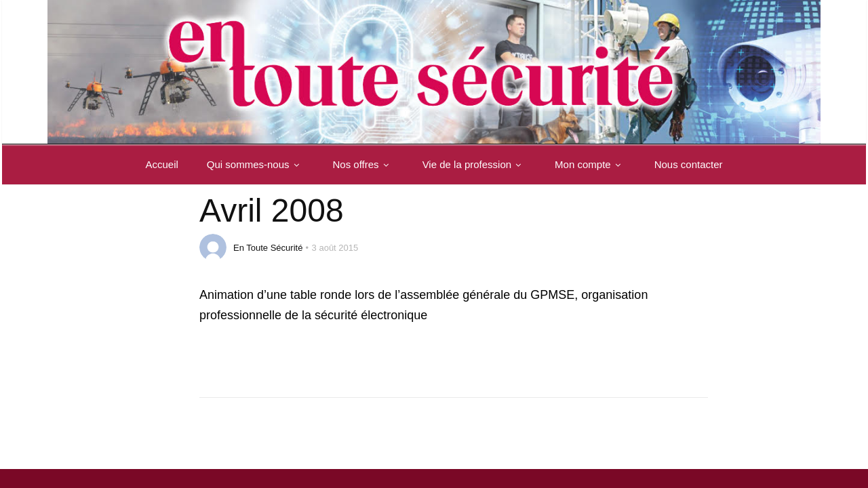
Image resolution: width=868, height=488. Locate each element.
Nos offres (363, 164)
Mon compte (590, 164)
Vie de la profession (474, 164)
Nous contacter (689, 164)
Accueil (161, 164)
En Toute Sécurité (268, 248)
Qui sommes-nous (256, 164)
